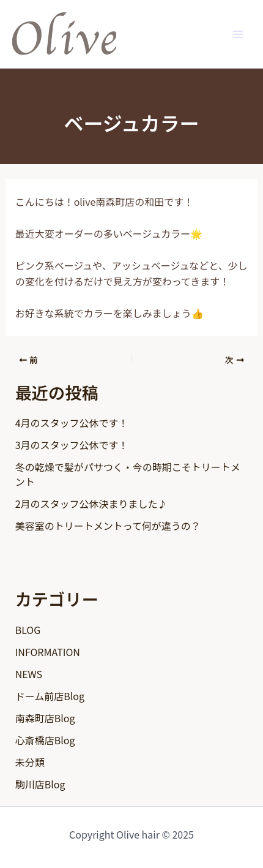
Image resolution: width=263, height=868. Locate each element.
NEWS (29, 674)
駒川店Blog (40, 784)
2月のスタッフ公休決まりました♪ (91, 504)
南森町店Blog (45, 718)
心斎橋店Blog (45, 740)
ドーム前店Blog (50, 696)
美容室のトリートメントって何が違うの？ (108, 526)
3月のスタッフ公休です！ (72, 445)
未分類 (30, 762)
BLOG (28, 630)
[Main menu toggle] (238, 34)
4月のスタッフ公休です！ (72, 423)
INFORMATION (48, 652)
